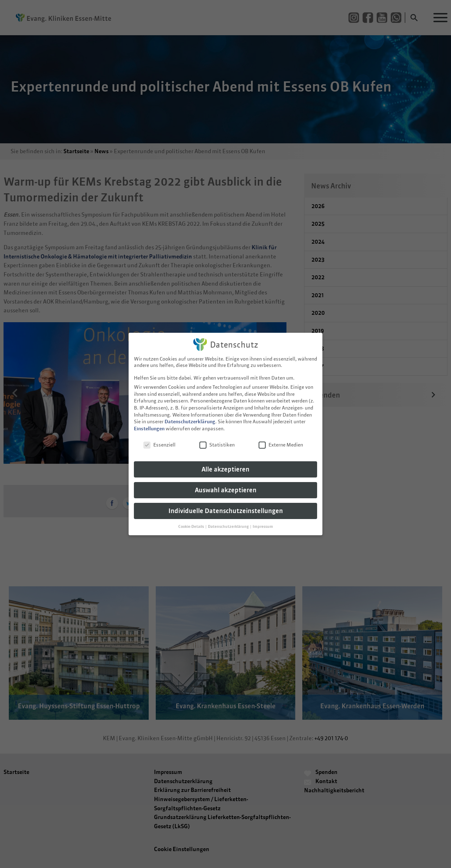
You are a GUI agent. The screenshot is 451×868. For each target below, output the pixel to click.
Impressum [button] (263, 522)
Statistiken (217, 440)
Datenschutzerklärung (190, 417)
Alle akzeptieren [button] (225, 464)
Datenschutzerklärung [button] (229, 522)
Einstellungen (149, 424)
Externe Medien (281, 440)
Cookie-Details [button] (191, 522)
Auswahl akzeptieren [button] (226, 485)
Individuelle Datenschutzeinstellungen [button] (226, 506)
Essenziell (159, 440)
